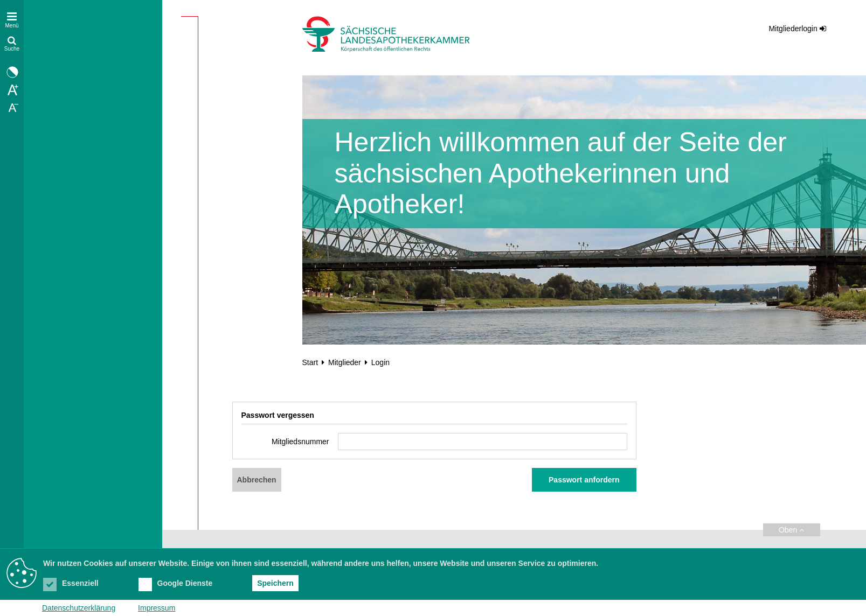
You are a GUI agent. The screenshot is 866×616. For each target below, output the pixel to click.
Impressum (157, 608)
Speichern (275, 583)
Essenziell (71, 583)
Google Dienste (176, 583)
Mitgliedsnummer (300, 442)
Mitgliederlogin (793, 29)
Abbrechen (257, 480)
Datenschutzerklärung (79, 608)
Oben (791, 530)
